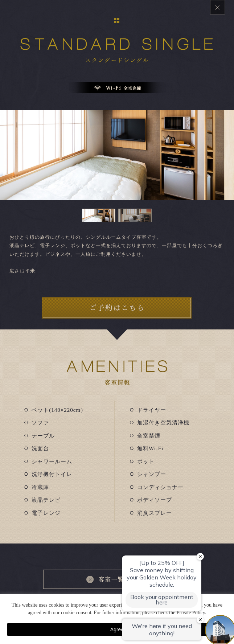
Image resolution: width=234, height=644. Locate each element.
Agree (117, 629)
